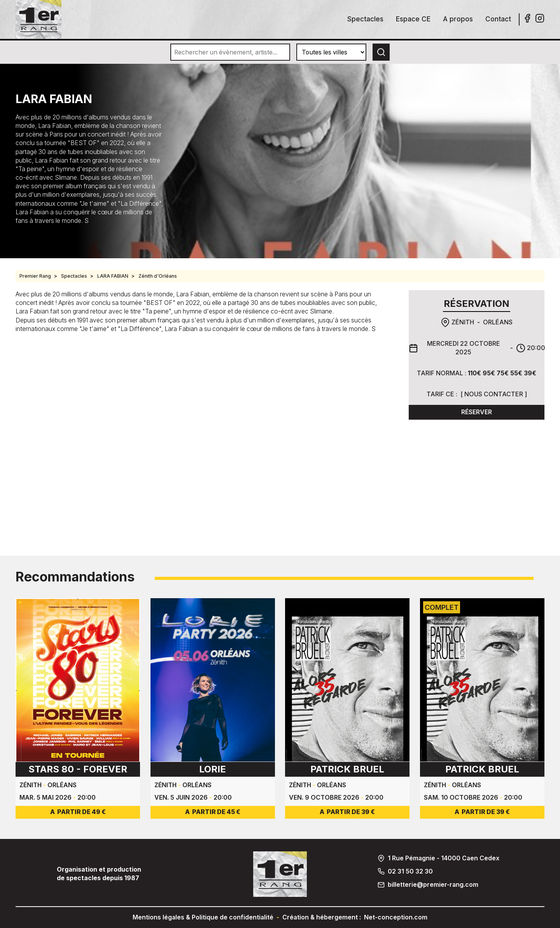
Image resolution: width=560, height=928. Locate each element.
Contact (498, 19)
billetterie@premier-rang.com (433, 885)
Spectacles (365, 19)
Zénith (463, 322)
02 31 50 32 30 (410, 871)
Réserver (477, 412)
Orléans (498, 322)
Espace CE (413, 19)
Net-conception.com (396, 917)
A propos (458, 19)
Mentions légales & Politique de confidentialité (203, 917)
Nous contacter (494, 394)
